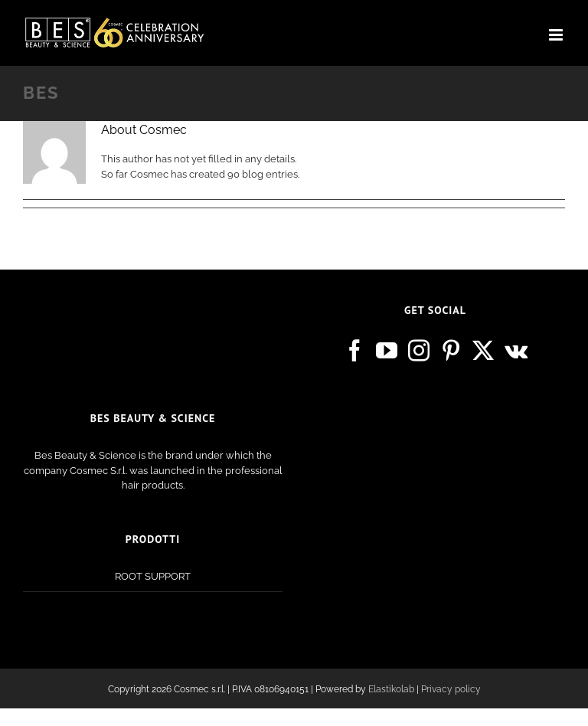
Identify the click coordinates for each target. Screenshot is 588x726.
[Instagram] (419, 351)
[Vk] (516, 351)
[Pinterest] (451, 351)
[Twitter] (483, 351)
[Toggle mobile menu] (557, 35)
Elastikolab (391, 689)
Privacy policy (451, 689)
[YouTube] (387, 351)
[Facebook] (354, 351)
